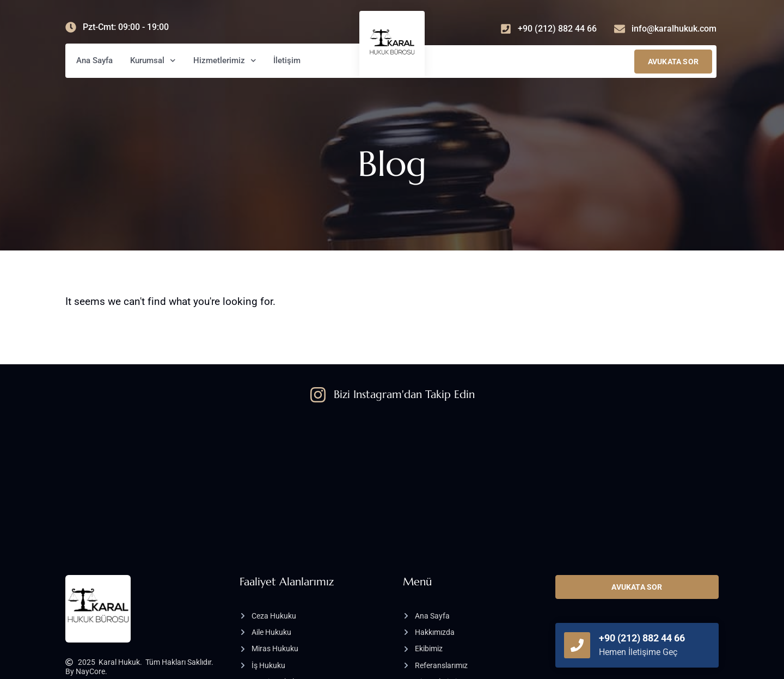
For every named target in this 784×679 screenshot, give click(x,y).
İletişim (287, 60)
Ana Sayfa (94, 60)
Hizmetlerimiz (225, 61)
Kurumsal (153, 61)
